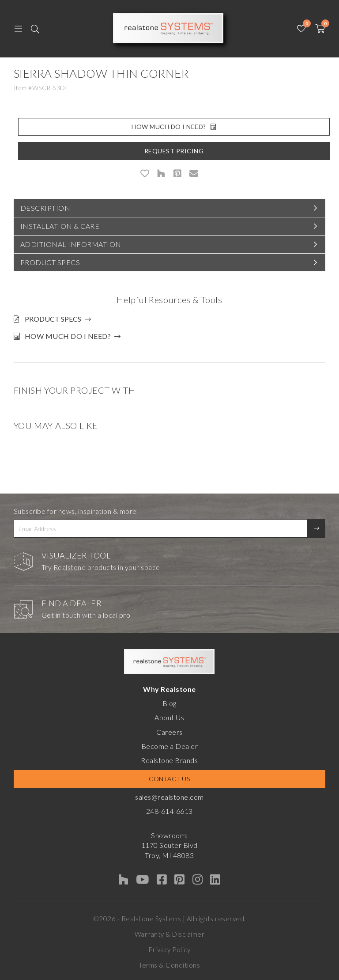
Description (45, 208)
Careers (169, 732)
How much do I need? (68, 336)
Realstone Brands (169, 760)
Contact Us (169, 779)
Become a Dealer (170, 746)
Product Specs (50, 262)
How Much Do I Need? (174, 127)
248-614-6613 (169, 811)
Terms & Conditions (169, 965)
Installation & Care (60, 226)
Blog (169, 703)
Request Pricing (174, 151)
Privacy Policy (169, 950)
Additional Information (71, 244)
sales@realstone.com (169, 797)
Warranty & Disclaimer (170, 934)
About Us (169, 717)
